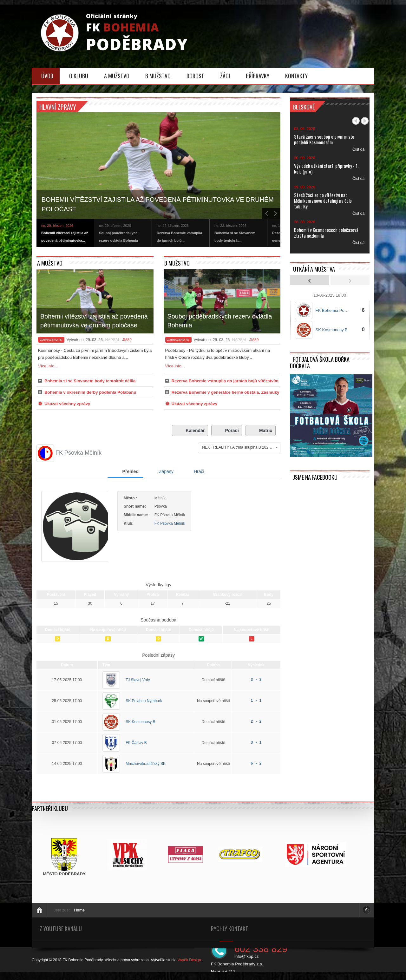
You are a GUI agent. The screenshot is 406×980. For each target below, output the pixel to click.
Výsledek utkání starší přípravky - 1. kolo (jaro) (326, 168)
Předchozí (356, 121)
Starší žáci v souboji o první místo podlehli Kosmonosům (324, 139)
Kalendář (190, 431)
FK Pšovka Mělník (183, 523)
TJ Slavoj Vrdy (138, 688)
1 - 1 (256, 709)
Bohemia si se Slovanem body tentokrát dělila (90, 381)
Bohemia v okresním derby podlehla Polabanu (90, 392)
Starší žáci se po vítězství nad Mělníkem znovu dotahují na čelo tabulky (323, 201)
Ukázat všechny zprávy (67, 404)
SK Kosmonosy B (140, 730)
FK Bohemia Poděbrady (337, 310)
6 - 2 (256, 772)
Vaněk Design (189, 968)
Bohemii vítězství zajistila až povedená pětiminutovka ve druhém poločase (158, 204)
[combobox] (239, 447)
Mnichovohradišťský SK (146, 772)
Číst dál (359, 149)
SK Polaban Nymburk (144, 709)
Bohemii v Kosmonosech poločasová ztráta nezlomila (326, 233)
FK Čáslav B (136, 751)
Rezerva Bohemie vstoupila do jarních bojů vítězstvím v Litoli (225, 382)
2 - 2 (256, 730)
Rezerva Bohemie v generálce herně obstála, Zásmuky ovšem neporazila (226, 394)
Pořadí (227, 431)
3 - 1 (256, 751)
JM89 (127, 340)
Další (365, 121)
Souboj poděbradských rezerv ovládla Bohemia (220, 321)
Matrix (261, 431)
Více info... (48, 366)
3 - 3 (256, 688)
